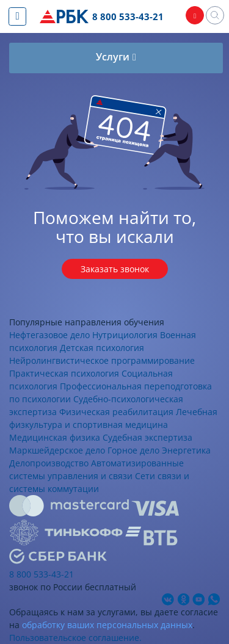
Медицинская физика (55, 437)
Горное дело (133, 450)
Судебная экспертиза (147, 437)
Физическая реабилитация (116, 412)
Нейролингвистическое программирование (102, 360)
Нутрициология (125, 335)
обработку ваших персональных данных (107, 625)
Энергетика (186, 450)
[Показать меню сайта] (17, 16)
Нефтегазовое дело (49, 335)
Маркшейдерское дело (57, 450)
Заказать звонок (115, 269)
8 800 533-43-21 (128, 16)
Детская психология (102, 348)
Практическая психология (64, 373)
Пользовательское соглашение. (75, 638)
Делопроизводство (49, 463)
